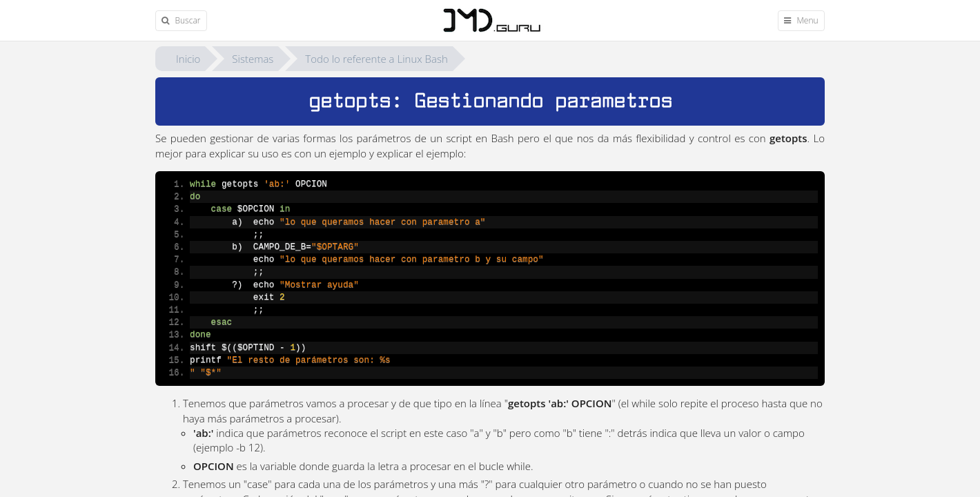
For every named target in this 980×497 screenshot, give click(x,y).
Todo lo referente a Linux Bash (376, 59)
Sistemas (253, 59)
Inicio (188, 59)
